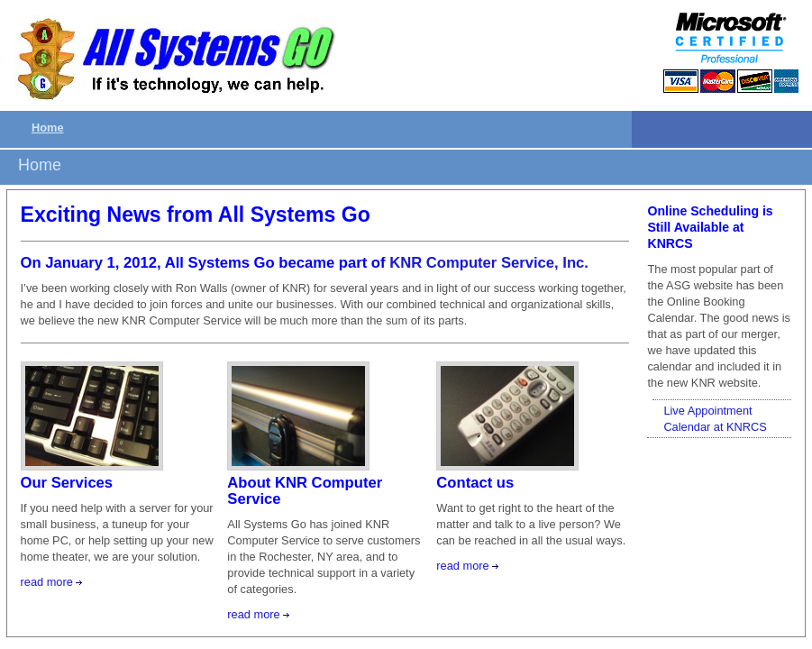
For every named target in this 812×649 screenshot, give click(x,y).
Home (48, 128)
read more (47, 582)
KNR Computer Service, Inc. (489, 263)
